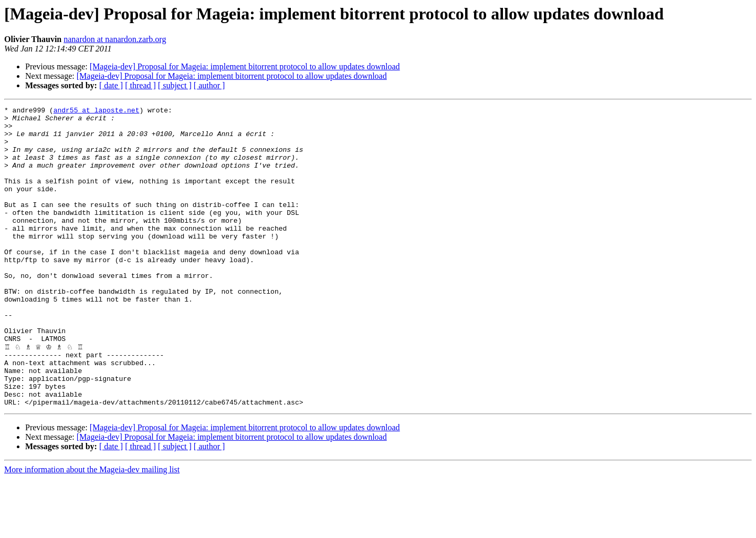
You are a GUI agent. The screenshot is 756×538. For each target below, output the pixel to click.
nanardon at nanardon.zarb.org (115, 39)
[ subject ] (175, 85)
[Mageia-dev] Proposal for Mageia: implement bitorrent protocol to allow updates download (245, 66)
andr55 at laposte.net (97, 111)
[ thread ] (140, 85)
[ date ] (111, 85)
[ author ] (209, 85)
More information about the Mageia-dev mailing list (92, 529)
